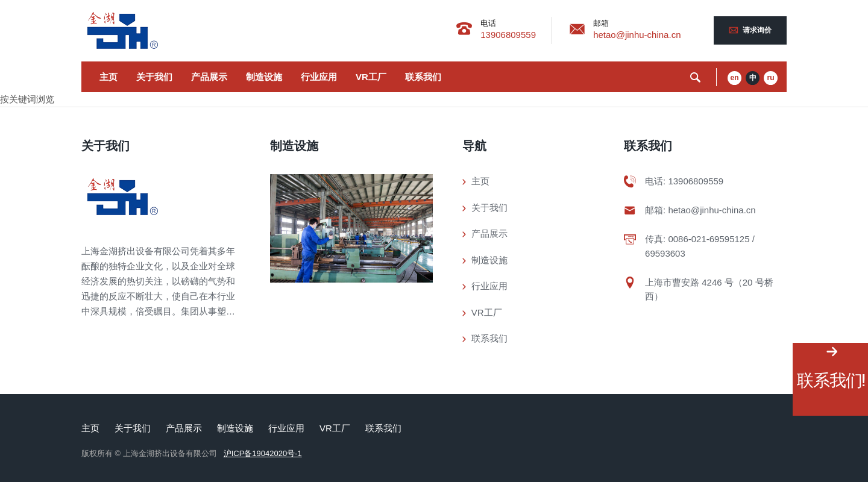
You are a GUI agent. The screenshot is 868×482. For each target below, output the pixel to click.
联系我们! (831, 380)
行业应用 (319, 77)
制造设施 (264, 77)
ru (771, 78)
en (734, 78)
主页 (108, 77)
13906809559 (508, 35)
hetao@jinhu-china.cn (637, 35)
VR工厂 (371, 77)
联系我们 (423, 77)
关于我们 (154, 77)
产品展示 (209, 77)
